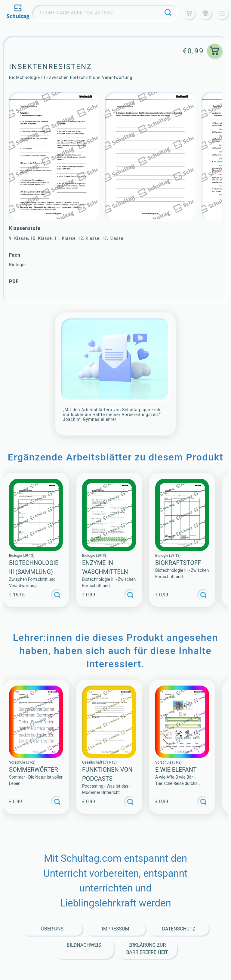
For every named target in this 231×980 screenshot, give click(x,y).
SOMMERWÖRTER (34, 770)
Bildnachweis (84, 945)
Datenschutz (179, 929)
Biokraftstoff (178, 563)
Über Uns (52, 929)
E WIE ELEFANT (176, 770)
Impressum (116, 929)
